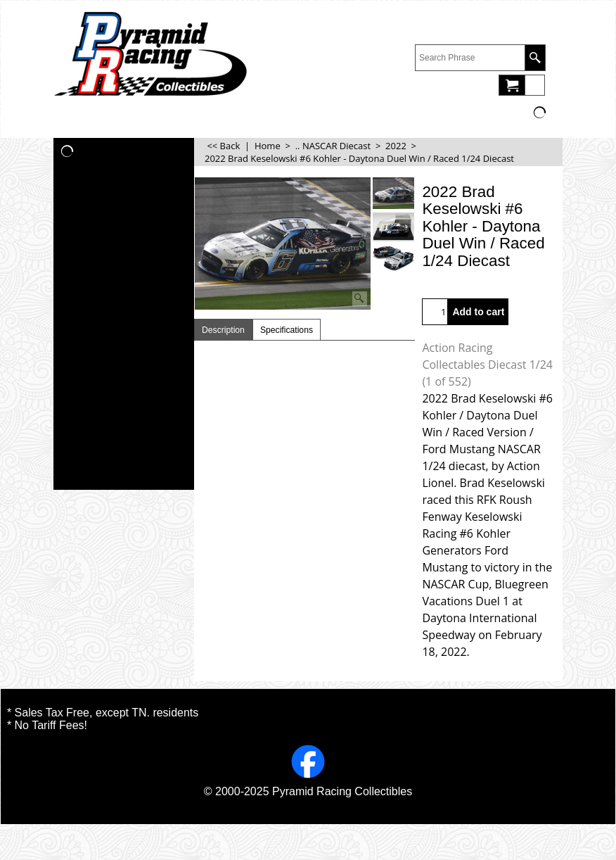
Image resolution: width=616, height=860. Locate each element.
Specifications (287, 330)
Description (223, 330)
